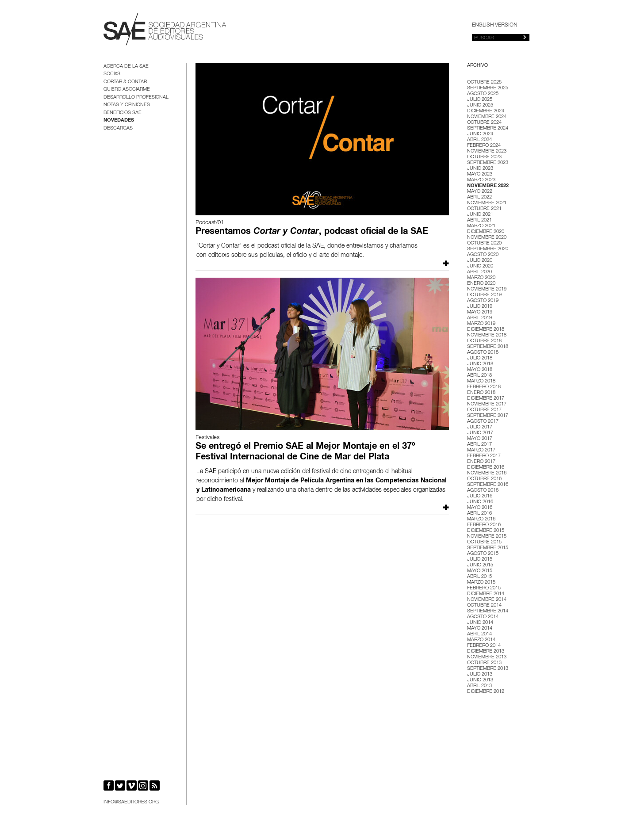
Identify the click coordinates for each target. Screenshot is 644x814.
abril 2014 (479, 634)
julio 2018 (480, 358)
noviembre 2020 (487, 238)
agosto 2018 (483, 353)
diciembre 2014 (486, 594)
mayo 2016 (480, 508)
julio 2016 (480, 496)
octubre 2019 (484, 295)
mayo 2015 (480, 571)
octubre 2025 (484, 82)
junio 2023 (480, 169)
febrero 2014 (484, 646)
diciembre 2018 (486, 330)
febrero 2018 (484, 387)
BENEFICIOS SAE (123, 113)
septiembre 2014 (488, 611)
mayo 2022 (480, 192)
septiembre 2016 (488, 485)
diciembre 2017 (486, 399)
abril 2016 (479, 514)
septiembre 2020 (488, 249)
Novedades (119, 120)
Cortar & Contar (125, 82)
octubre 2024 (484, 123)
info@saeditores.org (131, 802)
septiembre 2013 (488, 669)
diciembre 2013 (486, 652)
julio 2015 (480, 560)
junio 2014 (480, 623)
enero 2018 (481, 393)
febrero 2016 (484, 525)
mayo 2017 (480, 439)
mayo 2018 (480, 370)
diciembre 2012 (486, 692)
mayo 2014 (480, 629)
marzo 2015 (481, 583)
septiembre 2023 (488, 163)
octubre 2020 (484, 243)
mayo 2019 (480, 312)
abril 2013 (479, 686)
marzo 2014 (481, 640)
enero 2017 (481, 462)
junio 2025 (480, 105)
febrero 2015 (484, 588)
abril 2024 (479, 140)
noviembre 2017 (487, 404)
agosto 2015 (483, 554)
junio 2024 (480, 134)
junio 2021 (480, 215)
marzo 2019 (481, 324)
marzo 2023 (481, 180)
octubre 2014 (484, 606)
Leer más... (445, 263)
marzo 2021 (481, 226)
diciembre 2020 (486, 232)
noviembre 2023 (487, 151)
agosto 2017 (483, 422)
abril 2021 (479, 220)
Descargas (118, 128)
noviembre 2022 (488, 186)
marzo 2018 (481, 381)
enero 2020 (481, 284)
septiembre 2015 (488, 548)
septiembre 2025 (488, 88)
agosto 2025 (483, 94)
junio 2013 (480, 680)
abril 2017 (479, 445)
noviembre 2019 (487, 289)
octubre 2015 (484, 542)
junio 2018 (480, 364)
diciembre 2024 (486, 111)
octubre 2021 (484, 209)
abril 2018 (479, 376)
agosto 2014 (483, 617)
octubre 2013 (484, 663)
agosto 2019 (483, 301)
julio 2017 (480, 427)
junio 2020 (480, 266)
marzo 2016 (481, 519)
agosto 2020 (483, 255)
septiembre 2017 (488, 416)
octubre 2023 (484, 157)
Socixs (112, 74)
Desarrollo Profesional (136, 97)
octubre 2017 (484, 410)
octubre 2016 (484, 479)
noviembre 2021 (487, 203)
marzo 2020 (481, 278)
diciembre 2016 (486, 468)
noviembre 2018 (487, 335)
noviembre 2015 (487, 537)
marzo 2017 (481, 450)
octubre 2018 (484, 341)
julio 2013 (480, 675)
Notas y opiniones (127, 105)
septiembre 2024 (488, 128)
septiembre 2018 (488, 347)
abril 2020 (479, 272)
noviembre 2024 (487, 117)
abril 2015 (479, 577)
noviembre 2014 (487, 600)
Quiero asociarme (127, 90)
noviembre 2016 (487, 473)
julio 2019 (480, 307)
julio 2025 (480, 100)
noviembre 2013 (487, 657)
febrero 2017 (484, 456)
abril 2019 (479, 318)
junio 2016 (480, 502)
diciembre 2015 (486, 531)
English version (494, 25)
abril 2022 (479, 197)
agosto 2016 (483, 491)
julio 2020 (480, 261)
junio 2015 (480, 565)
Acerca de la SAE (126, 67)
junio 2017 (480, 433)
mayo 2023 (480, 174)
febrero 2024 (484, 146)
